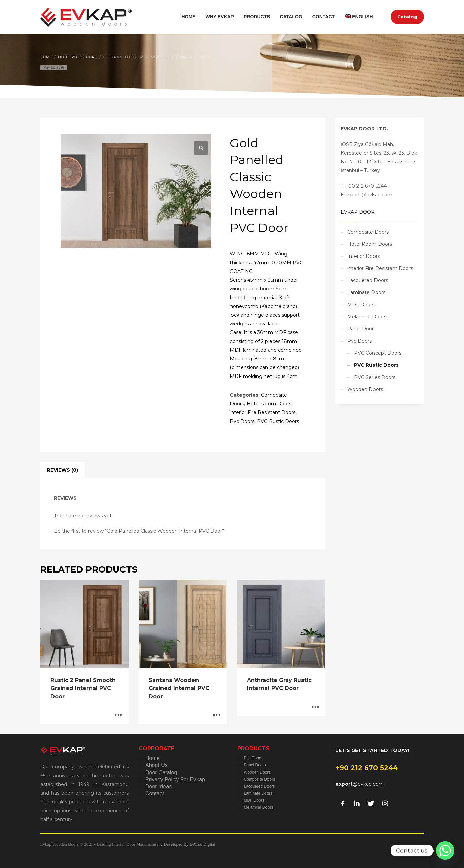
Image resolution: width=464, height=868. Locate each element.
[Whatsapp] (445, 851)
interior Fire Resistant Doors (263, 412)
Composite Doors (368, 232)
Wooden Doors (365, 389)
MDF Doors (361, 305)
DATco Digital (203, 844)
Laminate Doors (366, 292)
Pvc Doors (242, 421)
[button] (201, 148)
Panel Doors (362, 329)
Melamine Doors (367, 317)
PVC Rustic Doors (278, 421)
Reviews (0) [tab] (63, 470)
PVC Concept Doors (378, 353)
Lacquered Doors (368, 280)
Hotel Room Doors (269, 404)
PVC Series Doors (375, 377)
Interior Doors (364, 256)
